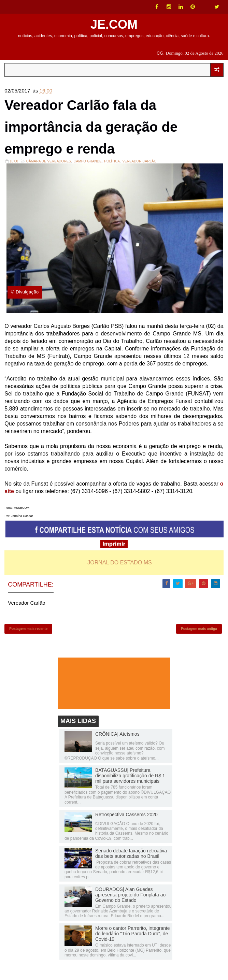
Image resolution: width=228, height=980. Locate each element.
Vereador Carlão (139, 161)
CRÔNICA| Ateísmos (117, 734)
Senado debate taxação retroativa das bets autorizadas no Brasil (131, 853)
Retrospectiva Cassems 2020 (126, 815)
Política (112, 161)
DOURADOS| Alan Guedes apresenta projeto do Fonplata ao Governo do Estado (130, 895)
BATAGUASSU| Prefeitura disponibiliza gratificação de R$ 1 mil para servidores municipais (130, 776)
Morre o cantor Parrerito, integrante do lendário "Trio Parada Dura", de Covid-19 (133, 934)
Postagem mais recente (28, 629)
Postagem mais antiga (199, 629)
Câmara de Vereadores (49, 161)
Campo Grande (87, 161)
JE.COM (114, 24)
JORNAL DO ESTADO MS (119, 563)
